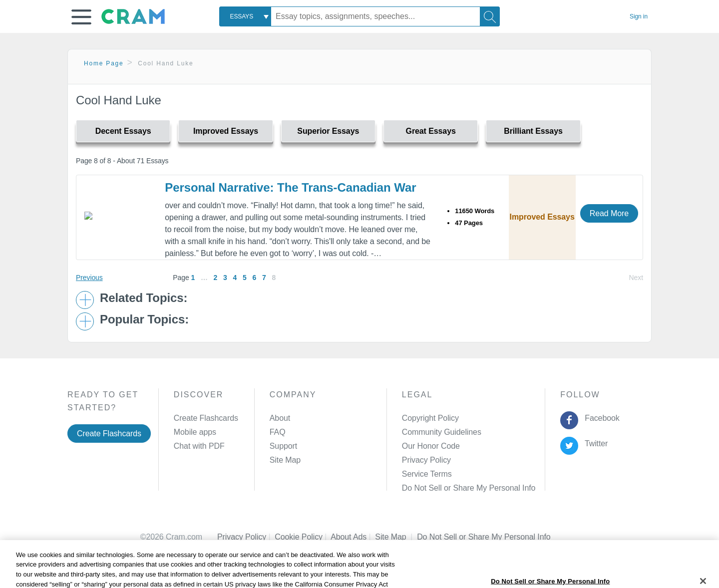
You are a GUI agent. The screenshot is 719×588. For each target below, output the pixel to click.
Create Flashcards (109, 434)
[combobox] (245, 16)
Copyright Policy (430, 418)
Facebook (600, 418)
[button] (81, 17)
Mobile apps (195, 432)
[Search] (490, 16)
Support (283, 446)
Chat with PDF (199, 446)
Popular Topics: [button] (144, 319)
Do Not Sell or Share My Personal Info (469, 488)
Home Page (104, 63)
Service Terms (427, 474)
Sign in (639, 16)
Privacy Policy (426, 460)
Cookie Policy (303, 537)
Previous (89, 278)
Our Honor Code (431, 446)
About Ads (353, 537)
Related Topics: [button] (144, 298)
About (280, 418)
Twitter (594, 443)
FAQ (278, 432)
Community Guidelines (442, 432)
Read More (609, 213)
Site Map (285, 460)
